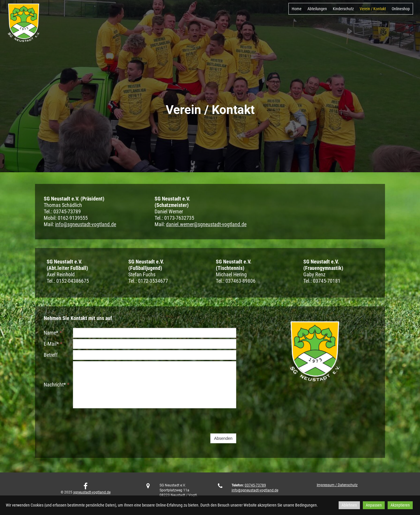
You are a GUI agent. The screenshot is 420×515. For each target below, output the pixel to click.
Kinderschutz (343, 9)
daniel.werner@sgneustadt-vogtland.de (206, 224)
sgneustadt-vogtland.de (92, 492)
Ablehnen (349, 505)
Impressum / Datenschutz (337, 485)
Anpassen (374, 505)
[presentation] (117, 421)
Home (297, 9)
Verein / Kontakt (373, 9)
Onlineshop (401, 9)
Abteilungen (317, 9)
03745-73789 (255, 485)
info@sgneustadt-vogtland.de (86, 224)
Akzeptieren (400, 505)
